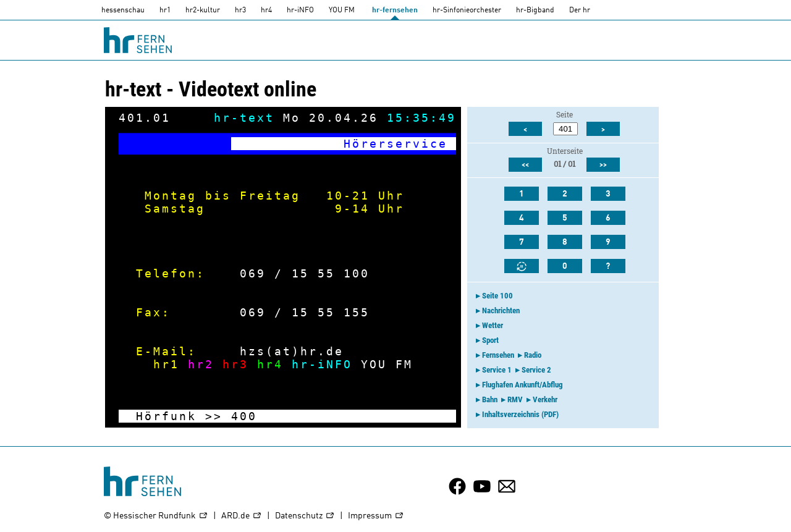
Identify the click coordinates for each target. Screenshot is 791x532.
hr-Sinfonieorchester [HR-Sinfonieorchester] (467, 11)
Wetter (493, 325)
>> (214, 416)
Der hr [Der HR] (580, 11)
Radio (533, 355)
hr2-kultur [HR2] (203, 11)
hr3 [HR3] (240, 11)
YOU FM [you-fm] (342, 11)
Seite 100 (497, 296)
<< (525, 165)
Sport (490, 340)
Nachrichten (501, 310)
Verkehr (545, 399)
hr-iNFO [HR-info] (300, 11)
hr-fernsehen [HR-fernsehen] (395, 11)
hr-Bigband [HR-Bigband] (535, 11)
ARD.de (242, 516)
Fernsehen (498, 355)
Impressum (376, 516)
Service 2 (536, 370)
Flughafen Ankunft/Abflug (522, 385)
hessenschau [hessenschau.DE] (123, 11)
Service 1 (497, 370)
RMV (515, 399)
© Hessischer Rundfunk (156, 516)
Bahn (490, 399)
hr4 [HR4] (266, 11)
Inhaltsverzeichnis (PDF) (520, 414)
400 (244, 416)
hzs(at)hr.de (292, 351)
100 (357, 273)
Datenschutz (305, 516)
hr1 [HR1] (165, 11)
